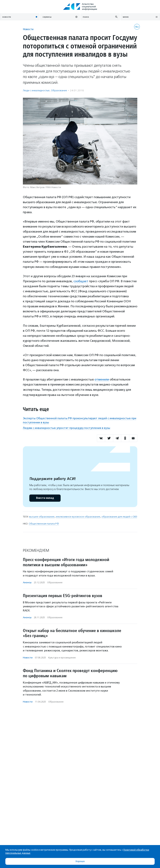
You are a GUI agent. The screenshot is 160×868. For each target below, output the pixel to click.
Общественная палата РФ (44, 524)
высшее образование (42, 517)
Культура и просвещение (62, 658)
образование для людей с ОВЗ (119, 517)
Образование (59, 90)
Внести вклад (45, 498)
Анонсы (27, 582)
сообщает (81, 281)
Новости (28, 29)
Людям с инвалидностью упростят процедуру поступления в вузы (67, 428)
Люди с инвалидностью (36, 90)
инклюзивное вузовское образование (78, 517)
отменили (102, 379)
